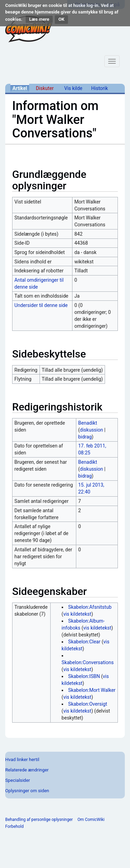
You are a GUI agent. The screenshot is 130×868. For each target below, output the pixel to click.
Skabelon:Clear (84, 642)
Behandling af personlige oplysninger (39, 820)
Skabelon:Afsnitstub (90, 607)
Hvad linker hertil (22, 759)
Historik (99, 88)
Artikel (20, 88)
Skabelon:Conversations (88, 662)
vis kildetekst (77, 614)
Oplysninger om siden (27, 791)
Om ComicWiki (91, 820)
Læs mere (39, 19)
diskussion (91, 430)
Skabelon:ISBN (84, 676)
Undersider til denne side (41, 305)
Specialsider (18, 780)
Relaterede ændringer (27, 770)
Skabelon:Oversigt (88, 704)
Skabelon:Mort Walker (92, 690)
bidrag (85, 437)
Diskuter (45, 88)
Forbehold (14, 826)
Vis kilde (73, 88)
